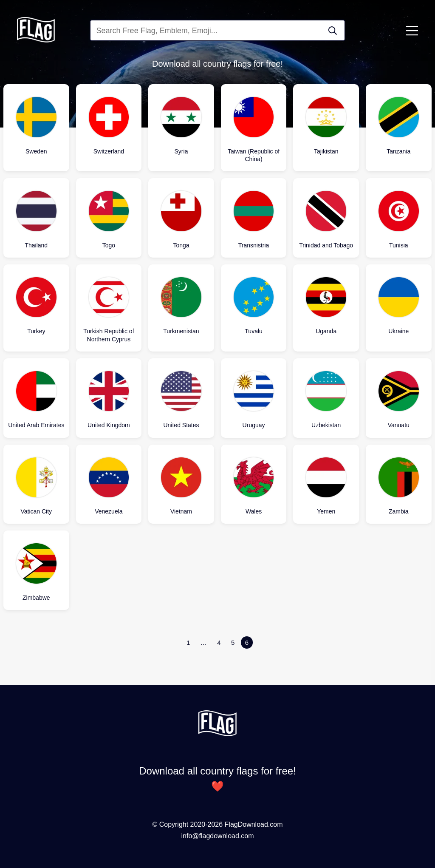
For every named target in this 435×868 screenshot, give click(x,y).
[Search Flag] (333, 31)
